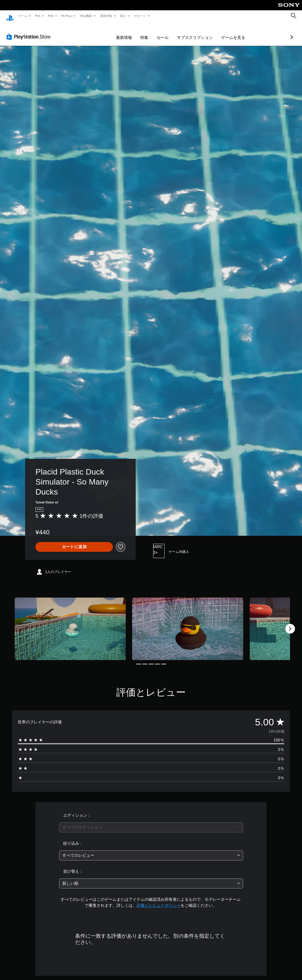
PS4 (51, 16)
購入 (123, 16)
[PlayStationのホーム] (10, 16)
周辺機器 (86, 16)
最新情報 (106, 16)
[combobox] (151, 822)
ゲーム (22, 16)
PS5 (38, 16)
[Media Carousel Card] (70, 623)
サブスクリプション (165, 32)
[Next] (290, 623)
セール (132, 32)
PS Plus (67, 16)
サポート (140, 16)
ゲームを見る (203, 32)
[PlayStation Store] (30, 31)
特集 (114, 32)
